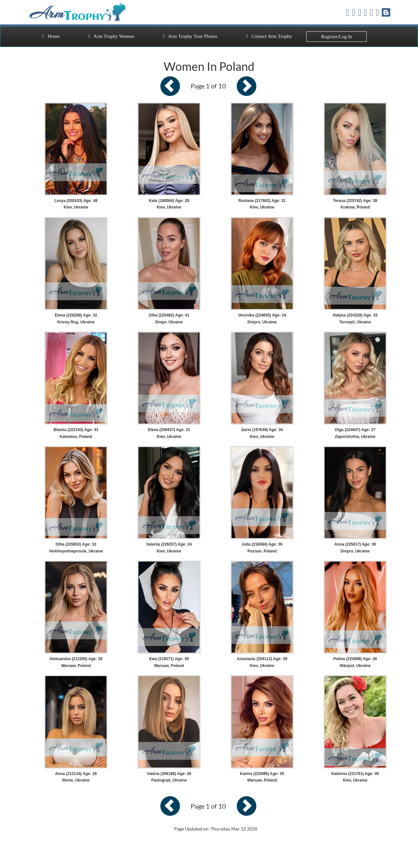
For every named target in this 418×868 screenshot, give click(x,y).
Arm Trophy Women (111, 36)
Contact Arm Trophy (269, 36)
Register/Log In (337, 37)
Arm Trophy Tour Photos (190, 36)
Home (51, 36)
